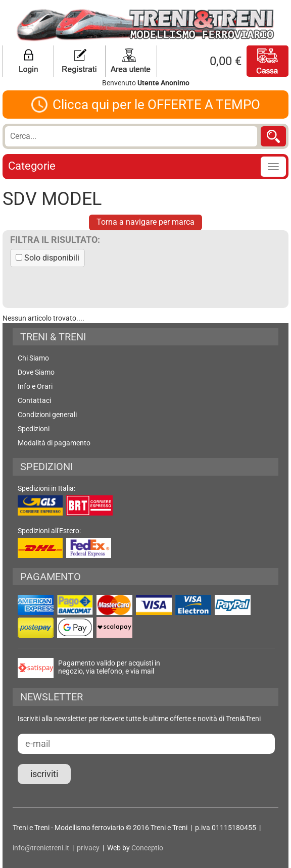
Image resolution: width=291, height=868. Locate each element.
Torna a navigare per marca (145, 222)
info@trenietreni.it (41, 848)
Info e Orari (35, 386)
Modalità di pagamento (54, 443)
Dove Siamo (36, 372)
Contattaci (34, 400)
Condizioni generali (47, 415)
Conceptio (147, 848)
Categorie (32, 166)
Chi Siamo (33, 358)
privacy (88, 848)
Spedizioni (34, 429)
